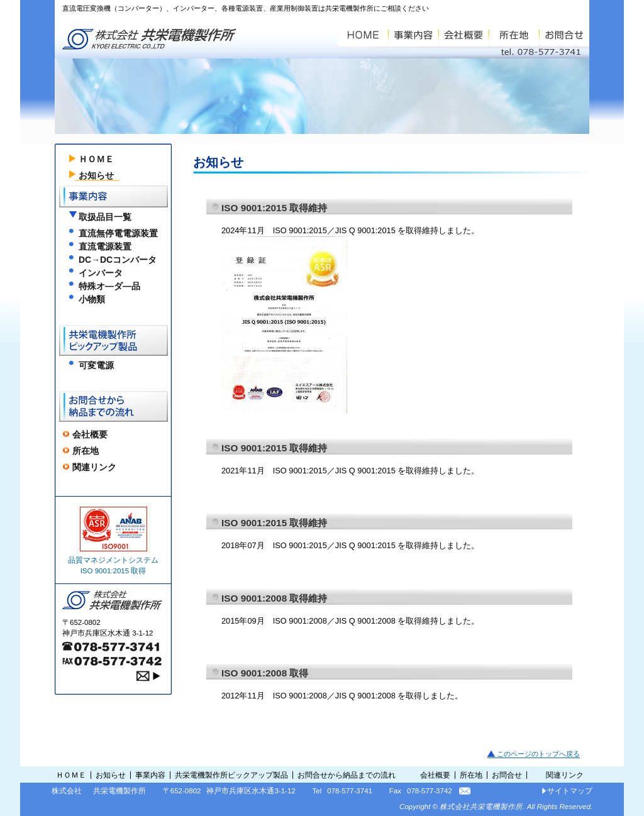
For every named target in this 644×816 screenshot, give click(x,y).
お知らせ (96, 175)
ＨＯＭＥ (96, 159)
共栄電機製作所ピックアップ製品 (231, 775)
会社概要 (90, 434)
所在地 (86, 451)
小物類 (92, 299)
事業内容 (150, 775)
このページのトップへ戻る (538, 754)
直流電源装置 (105, 246)
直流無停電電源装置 (118, 233)
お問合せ (507, 775)
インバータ (101, 273)
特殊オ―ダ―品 (109, 286)
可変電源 (96, 365)
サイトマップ (570, 791)
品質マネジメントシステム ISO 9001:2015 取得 (113, 540)
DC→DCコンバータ (118, 260)
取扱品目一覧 (105, 217)
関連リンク (94, 467)
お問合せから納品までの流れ (347, 775)
